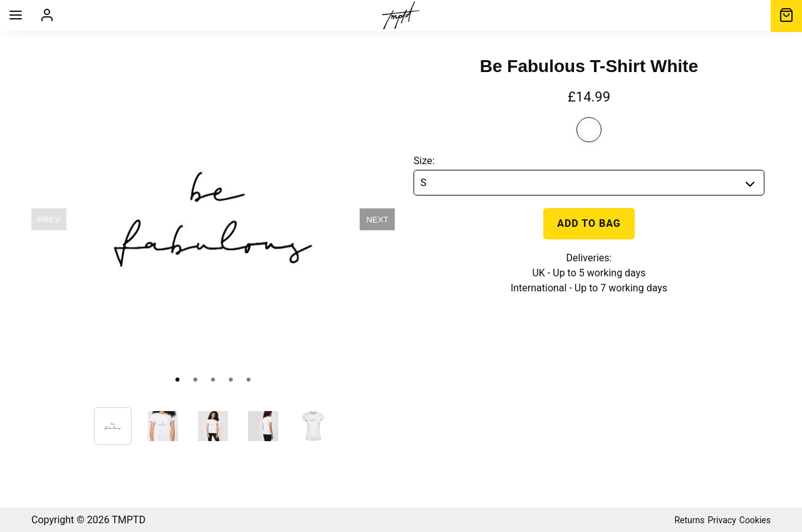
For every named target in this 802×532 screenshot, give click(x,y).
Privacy (722, 520)
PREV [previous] (49, 220)
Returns (689, 520)
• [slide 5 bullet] (249, 379)
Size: (424, 161)
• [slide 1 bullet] (177, 379)
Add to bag (589, 223)
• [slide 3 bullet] (213, 379)
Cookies (755, 520)
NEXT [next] (377, 220)
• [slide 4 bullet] (231, 379)
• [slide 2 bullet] (195, 379)
